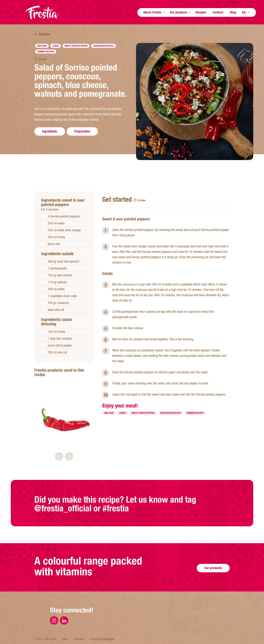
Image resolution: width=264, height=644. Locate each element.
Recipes (201, 12)
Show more (164, 12)
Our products (178, 12)
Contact (218, 12)
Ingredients (50, 131)
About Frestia (152, 12)
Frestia (42, 12)
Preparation (82, 131)
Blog (233, 12)
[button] (59, 456)
